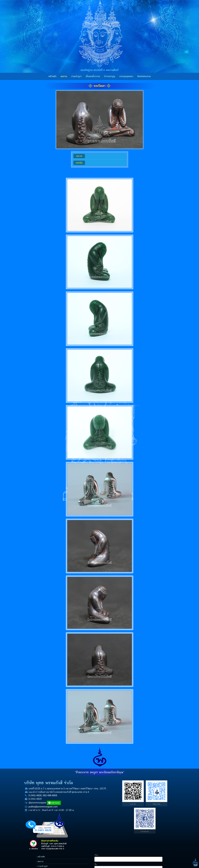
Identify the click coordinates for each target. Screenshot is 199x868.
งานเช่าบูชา (76, 76)
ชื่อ (139, 790)
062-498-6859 (48, 802)
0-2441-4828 (33, 802)
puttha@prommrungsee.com (41, 814)
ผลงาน (64, 76)
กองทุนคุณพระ (126, 76)
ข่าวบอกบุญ (110, 76)
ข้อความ (141, 817)
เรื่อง (139, 780)
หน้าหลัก (52, 76)
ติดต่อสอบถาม (144, 76)
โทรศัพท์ (141, 799)
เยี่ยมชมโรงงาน (93, 76)
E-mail (140, 808)
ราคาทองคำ (123, 811)
